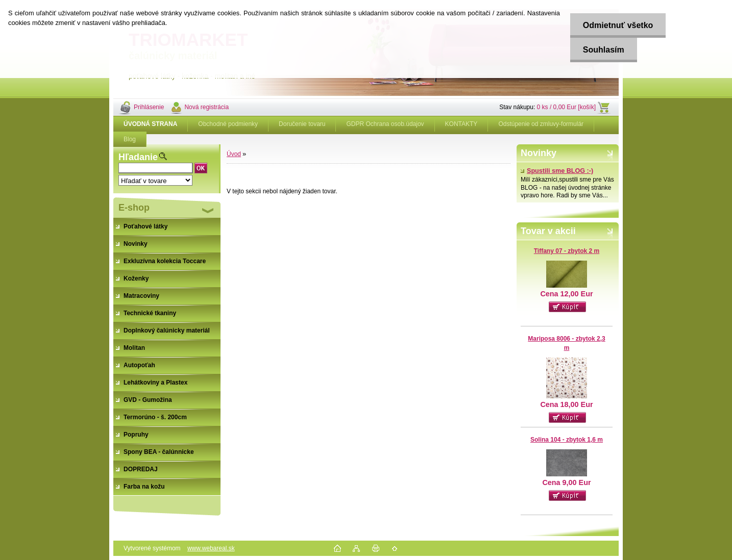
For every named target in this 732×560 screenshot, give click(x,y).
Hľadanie (138, 157)
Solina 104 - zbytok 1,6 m (567, 440)
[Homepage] (151, 124)
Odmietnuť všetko (618, 25)
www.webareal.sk (211, 548)
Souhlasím (604, 50)
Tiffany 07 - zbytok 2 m (567, 251)
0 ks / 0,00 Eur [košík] (566, 107)
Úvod (234, 154)
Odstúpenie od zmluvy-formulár (541, 124)
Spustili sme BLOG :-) (557, 171)
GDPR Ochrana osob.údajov (385, 124)
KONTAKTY (461, 124)
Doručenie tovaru (302, 124)
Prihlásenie (149, 107)
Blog (130, 139)
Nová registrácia (206, 107)
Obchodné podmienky (228, 124)
